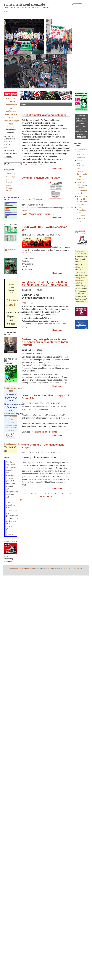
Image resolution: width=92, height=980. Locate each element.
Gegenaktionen (36, 214)
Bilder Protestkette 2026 (82, 210)
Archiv (9, 185)
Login (69, 568)
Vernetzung (49, 214)
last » (50, 497)
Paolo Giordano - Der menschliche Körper (43, 446)
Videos (22, 568)
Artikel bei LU (27, 303)
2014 (25, 165)
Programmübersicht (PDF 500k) (44, 432)
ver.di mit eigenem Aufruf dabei (41, 178)
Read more (57, 168)
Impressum (14, 568)
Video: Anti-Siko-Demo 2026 (81, 219)
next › (43, 497)
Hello (7, 12)
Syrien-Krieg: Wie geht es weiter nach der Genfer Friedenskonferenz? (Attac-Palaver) (46, 342)
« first (24, 494)
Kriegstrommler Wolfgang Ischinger (44, 115)
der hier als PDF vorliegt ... (42, 199)
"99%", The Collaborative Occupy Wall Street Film (45, 397)
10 (69, 494)
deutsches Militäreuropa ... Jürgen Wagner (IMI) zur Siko (82, 188)
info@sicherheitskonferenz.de (55, 568)
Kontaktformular (32, 568)
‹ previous (32, 494)
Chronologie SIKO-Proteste (11, 179)
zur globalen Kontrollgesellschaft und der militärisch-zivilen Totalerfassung (45, 284)
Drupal (80, 568)
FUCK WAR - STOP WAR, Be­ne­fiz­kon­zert (45, 228)
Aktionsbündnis (36, 165)
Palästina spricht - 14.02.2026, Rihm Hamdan (81, 166)
